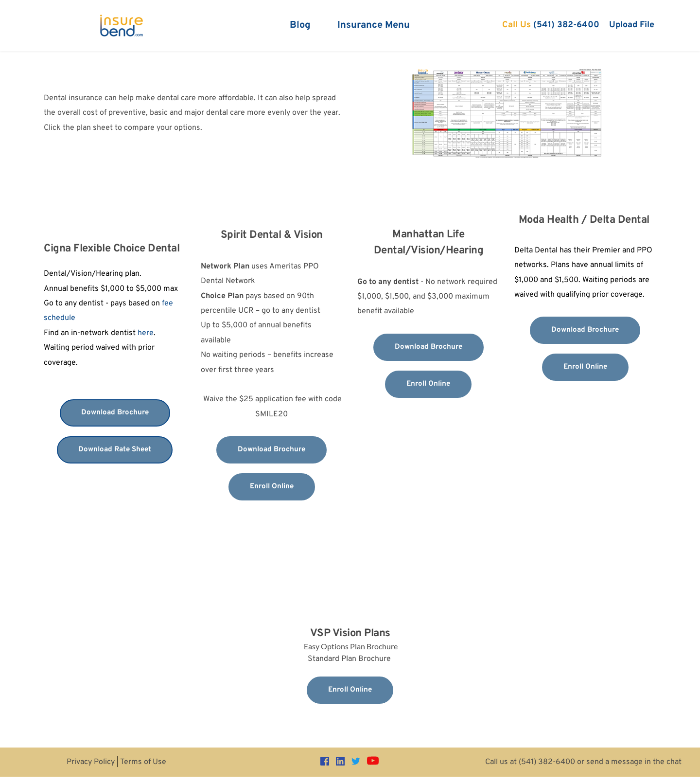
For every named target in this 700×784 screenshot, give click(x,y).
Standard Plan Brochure (350, 659)
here (146, 333)
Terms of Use (143, 762)
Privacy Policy (91, 762)
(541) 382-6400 (547, 762)
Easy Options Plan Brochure (351, 646)
